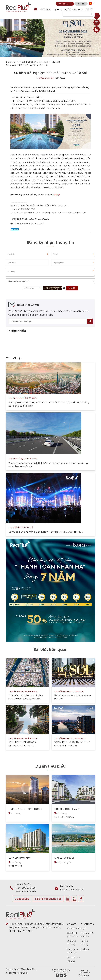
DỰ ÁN (67, 9)
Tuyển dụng (65, 4)
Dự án (84, 929)
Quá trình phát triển (72, 935)
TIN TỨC (90, 9)
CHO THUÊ (78, 9)
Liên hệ (81, 4)
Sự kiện (85, 949)
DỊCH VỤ (58, 9)
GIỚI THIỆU (46, 9)
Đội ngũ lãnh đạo (72, 943)
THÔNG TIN (88, 924)
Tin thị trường (85, 943)
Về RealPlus (73, 929)
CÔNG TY (72, 924)
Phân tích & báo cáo (87, 935)
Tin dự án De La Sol (45, 78)
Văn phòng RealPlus (73, 951)
